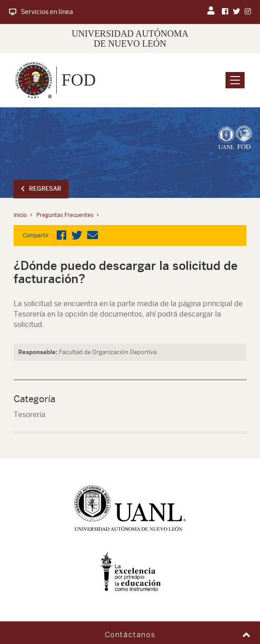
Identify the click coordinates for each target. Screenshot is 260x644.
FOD (78, 80)
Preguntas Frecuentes (65, 215)
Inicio (20, 215)
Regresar (41, 189)
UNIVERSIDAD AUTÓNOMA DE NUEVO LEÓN (130, 38)
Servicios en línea (41, 12)
